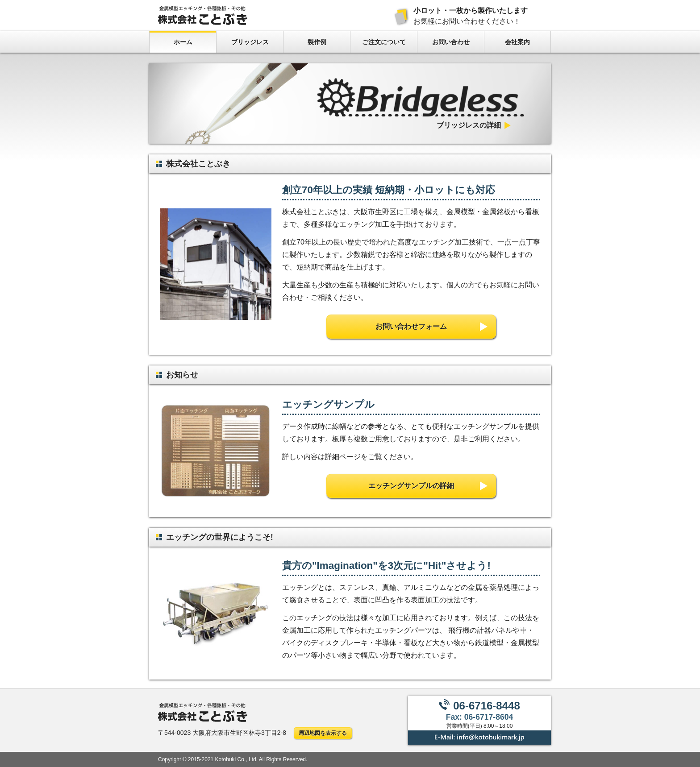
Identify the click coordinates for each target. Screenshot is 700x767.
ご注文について (384, 42)
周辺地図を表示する (323, 733)
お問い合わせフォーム (411, 326)
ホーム (183, 42)
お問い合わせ (451, 42)
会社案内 (517, 42)
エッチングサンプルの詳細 (411, 486)
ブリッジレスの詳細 (469, 125)
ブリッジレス (250, 42)
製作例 (317, 42)
